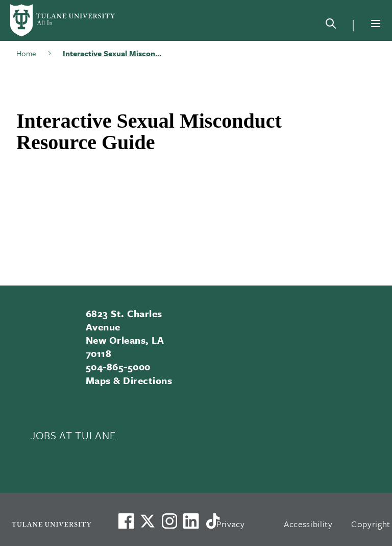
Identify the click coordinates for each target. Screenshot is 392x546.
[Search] (331, 26)
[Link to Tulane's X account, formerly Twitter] (148, 521)
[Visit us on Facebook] (126, 521)
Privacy (231, 524)
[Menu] (376, 23)
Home (26, 53)
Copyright (371, 524)
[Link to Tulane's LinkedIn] (191, 521)
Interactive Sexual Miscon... (112, 53)
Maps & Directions (129, 380)
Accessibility (308, 524)
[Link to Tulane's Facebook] (169, 521)
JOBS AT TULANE (73, 435)
